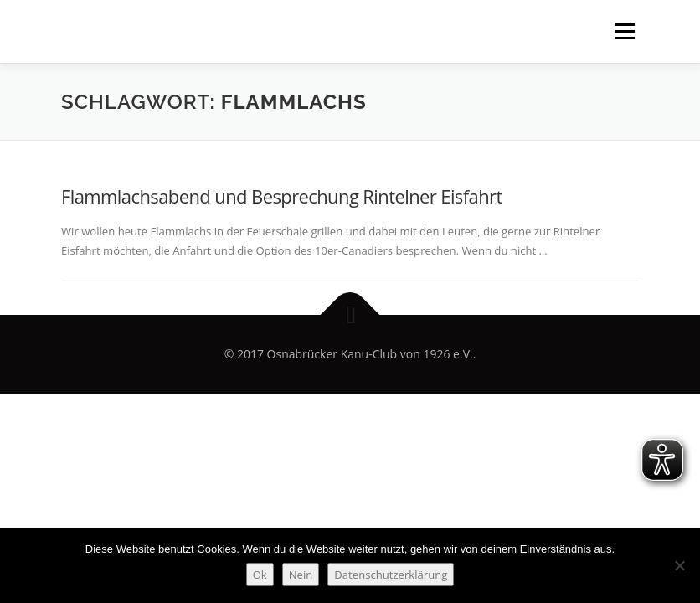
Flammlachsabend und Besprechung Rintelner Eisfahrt (282, 196)
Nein (301, 575)
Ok (260, 575)
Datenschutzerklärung (391, 575)
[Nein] (679, 565)
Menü (624, 31)
